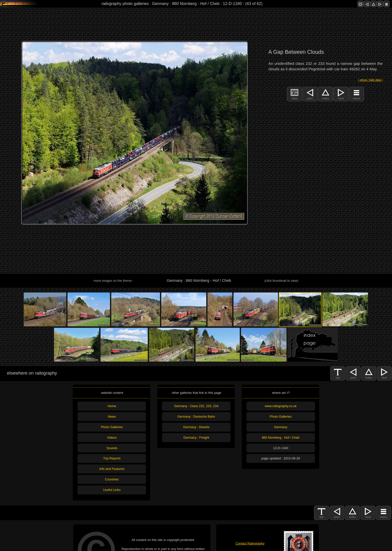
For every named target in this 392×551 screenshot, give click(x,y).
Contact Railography (250, 543)
